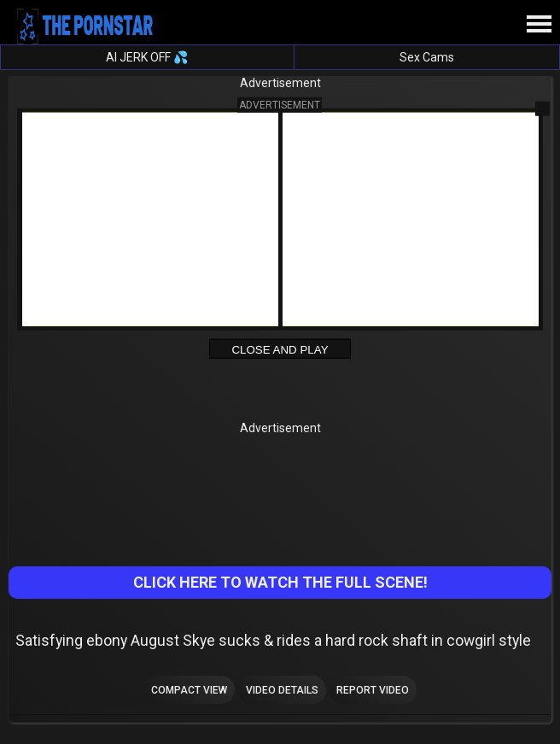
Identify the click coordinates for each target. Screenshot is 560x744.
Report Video (373, 690)
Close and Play (280, 350)
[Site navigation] (539, 25)
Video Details (282, 690)
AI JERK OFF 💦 (147, 57)
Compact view (189, 690)
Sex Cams (427, 57)
